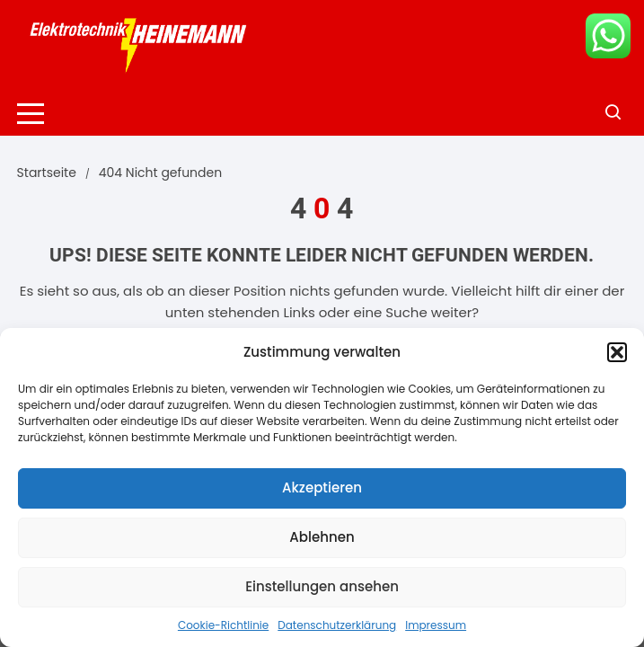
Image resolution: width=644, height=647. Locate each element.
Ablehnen (322, 537)
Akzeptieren (322, 487)
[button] (617, 352)
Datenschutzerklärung (337, 625)
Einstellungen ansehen (322, 586)
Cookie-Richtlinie (223, 625)
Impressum (436, 625)
